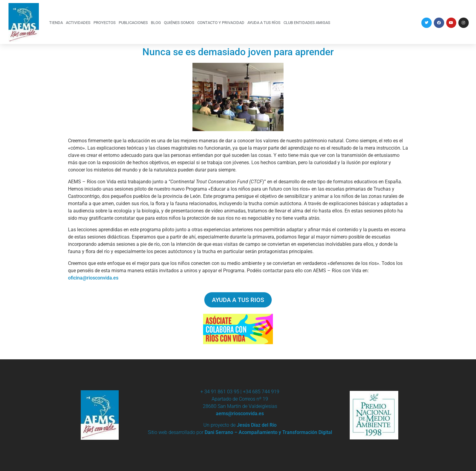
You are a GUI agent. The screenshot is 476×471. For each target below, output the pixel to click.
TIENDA (56, 23)
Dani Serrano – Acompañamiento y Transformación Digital (268, 432)
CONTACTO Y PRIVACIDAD (221, 23)
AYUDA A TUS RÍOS (264, 23)
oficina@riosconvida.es (93, 278)
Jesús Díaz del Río (257, 425)
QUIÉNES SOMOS (179, 23)
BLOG (156, 23)
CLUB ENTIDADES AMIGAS (307, 23)
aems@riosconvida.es (240, 413)
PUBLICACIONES (133, 23)
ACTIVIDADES (78, 23)
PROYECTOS (105, 23)
